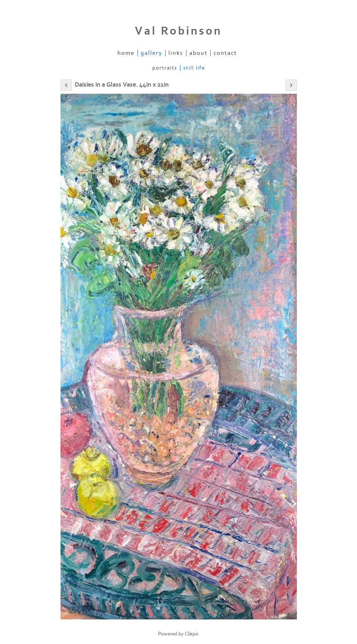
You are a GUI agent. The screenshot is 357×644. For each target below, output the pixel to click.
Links (176, 53)
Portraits (165, 68)
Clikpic (192, 634)
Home (126, 53)
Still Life (194, 68)
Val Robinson (178, 31)
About (198, 53)
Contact (225, 53)
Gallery (151, 53)
